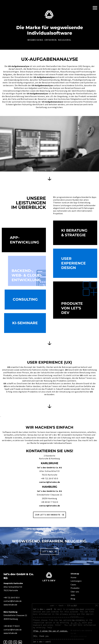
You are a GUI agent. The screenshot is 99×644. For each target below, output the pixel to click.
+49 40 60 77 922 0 (49, 502)
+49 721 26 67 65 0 (49, 479)
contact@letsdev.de (49, 482)
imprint (90, 614)
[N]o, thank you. (41, 636)
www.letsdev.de (10, 605)
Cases (73, 585)
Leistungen (76, 581)
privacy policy (68, 614)
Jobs (73, 595)
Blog (73, 599)
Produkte (75, 588)
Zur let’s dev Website (48, 515)
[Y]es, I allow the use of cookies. (51, 631)
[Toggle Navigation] (95, 8)
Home (74, 578)
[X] (97, 606)
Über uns (75, 592)
